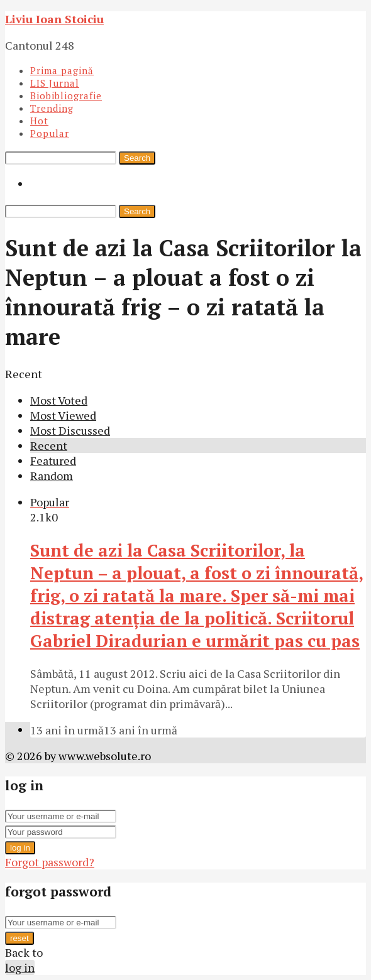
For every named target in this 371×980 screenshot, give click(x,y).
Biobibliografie (66, 95)
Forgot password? (50, 862)
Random (52, 476)
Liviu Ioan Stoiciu (54, 19)
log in (20, 848)
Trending (52, 108)
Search (137, 158)
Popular (50, 133)
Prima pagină (62, 70)
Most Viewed (63, 415)
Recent (49, 445)
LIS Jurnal (55, 83)
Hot (39, 121)
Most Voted (59, 400)
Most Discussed (70, 430)
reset (19, 938)
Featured (53, 460)
